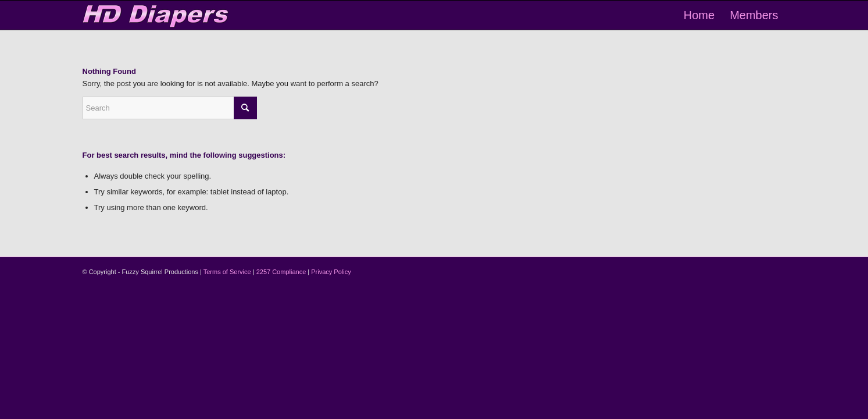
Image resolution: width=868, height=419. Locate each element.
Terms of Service (227, 272)
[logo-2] (156, 15)
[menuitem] (699, 15)
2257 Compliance (281, 272)
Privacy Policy (331, 272)
